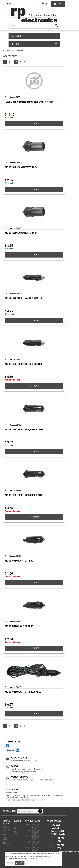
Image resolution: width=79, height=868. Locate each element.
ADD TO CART (34, 124)
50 (24, 62)
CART (58, 4)
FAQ (4, 834)
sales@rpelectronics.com (27, 772)
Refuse (10, 863)
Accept (20, 863)
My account (17, 828)
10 (16, 62)
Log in (45, 4)
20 (20, 62)
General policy (6, 838)
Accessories (18, 51)
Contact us (6, 831)
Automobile (7, 51)
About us (6, 827)
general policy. (32, 859)
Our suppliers (7, 843)
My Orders (17, 832)
